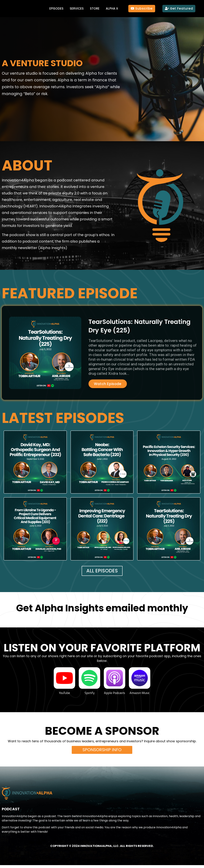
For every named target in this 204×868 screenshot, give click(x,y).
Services (77, 8)
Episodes (56, 8)
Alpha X (112, 8)
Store (95, 8)
